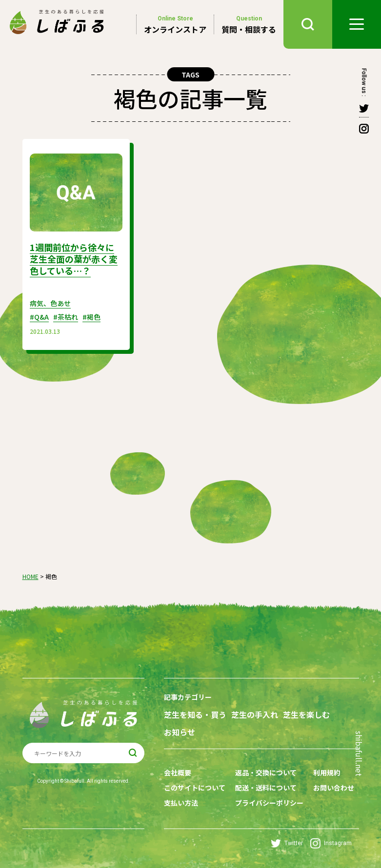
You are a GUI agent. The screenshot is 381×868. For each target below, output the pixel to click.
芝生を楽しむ (306, 715)
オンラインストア (175, 24)
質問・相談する (249, 24)
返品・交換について (266, 772)
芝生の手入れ (255, 715)
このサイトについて (195, 788)
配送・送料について (266, 788)
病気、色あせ (50, 303)
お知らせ (180, 732)
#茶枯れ (66, 317)
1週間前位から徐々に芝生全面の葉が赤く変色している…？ (74, 259)
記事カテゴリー (188, 697)
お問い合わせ (334, 788)
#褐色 (91, 317)
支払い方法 (181, 803)
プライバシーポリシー (269, 803)
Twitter (287, 843)
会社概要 (178, 772)
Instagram (331, 843)
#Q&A (39, 317)
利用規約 (327, 772)
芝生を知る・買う (195, 715)
